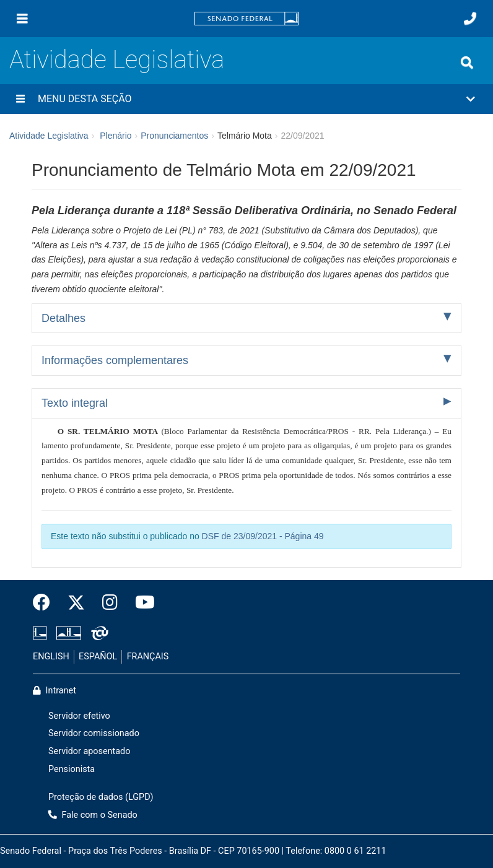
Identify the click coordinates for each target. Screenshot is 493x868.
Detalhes (63, 318)
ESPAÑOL (98, 657)
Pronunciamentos (174, 136)
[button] (246, 99)
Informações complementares (115, 360)
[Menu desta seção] (20, 99)
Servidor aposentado (89, 751)
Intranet (55, 691)
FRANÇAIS (148, 657)
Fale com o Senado (93, 815)
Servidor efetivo (79, 716)
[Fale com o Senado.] (470, 19)
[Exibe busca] (467, 63)
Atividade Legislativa (117, 60)
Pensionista (72, 769)
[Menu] (22, 19)
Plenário (116, 136)
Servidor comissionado (94, 733)
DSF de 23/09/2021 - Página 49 (263, 536)
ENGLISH (51, 657)
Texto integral (75, 403)
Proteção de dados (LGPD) (101, 797)
